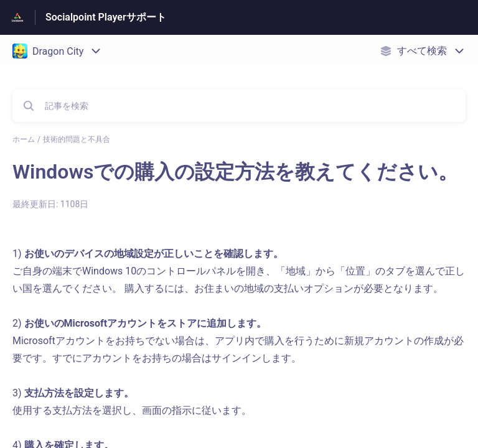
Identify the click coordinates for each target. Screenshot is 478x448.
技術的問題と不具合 (77, 139)
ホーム (24, 139)
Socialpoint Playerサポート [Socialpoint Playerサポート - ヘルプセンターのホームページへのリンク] (106, 17)
